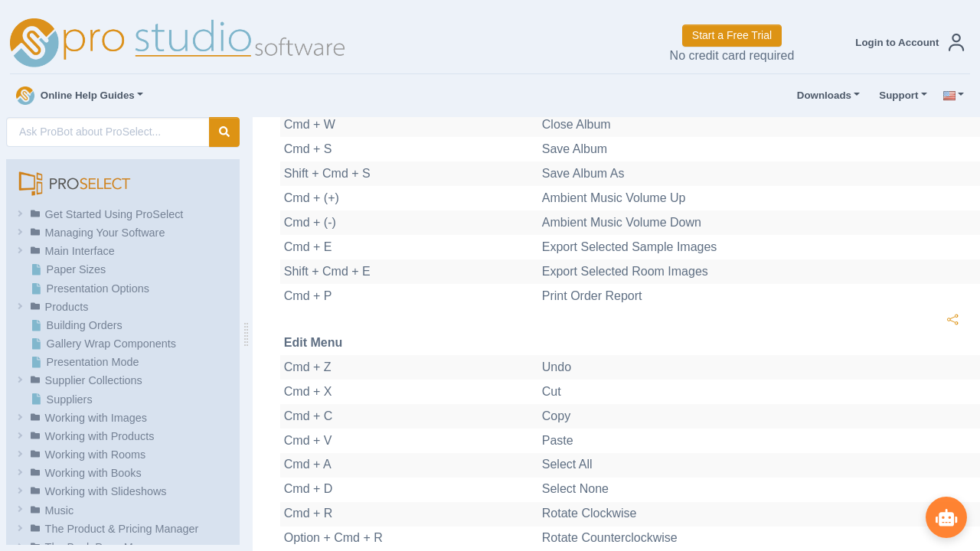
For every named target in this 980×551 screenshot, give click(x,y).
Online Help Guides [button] (75, 96)
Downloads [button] (821, 96)
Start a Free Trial (732, 35)
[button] (906, 42)
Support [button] (895, 96)
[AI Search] (108, 132)
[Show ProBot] (946, 517)
